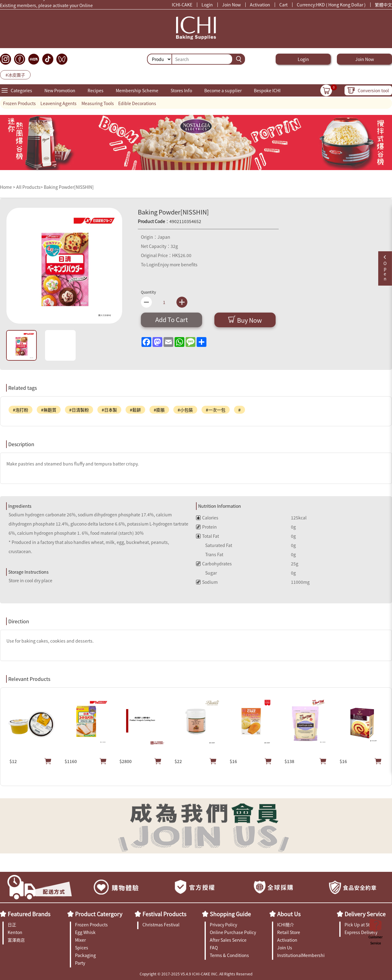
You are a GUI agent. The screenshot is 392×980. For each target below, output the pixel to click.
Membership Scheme (137, 90)
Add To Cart (172, 319)
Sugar (206, 573)
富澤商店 (16, 940)
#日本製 (109, 410)
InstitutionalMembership (301, 955)
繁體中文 (383, 5)
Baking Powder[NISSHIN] (69, 187)
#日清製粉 (79, 410)
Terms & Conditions (229, 955)
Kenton (15, 932)
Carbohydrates (214, 564)
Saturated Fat (214, 545)
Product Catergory (99, 914)
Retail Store (289, 932)
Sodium (207, 582)
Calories (207, 518)
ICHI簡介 (286, 925)
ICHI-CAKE (182, 5)
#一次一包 (216, 410)
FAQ (214, 948)
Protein (206, 527)
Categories (21, 90)
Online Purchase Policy (233, 932)
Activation (260, 5)
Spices (82, 948)
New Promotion (60, 90)
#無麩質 (49, 410)
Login (207, 5)
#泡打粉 (21, 410)
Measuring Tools (98, 103)
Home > (8, 187)
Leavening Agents (58, 103)
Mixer (80, 940)
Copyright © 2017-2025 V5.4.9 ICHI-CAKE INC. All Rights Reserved (196, 974)
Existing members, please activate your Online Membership (46, 7)
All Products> (30, 187)
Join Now (231, 5)
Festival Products (164, 914)
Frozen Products (19, 103)
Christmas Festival (161, 925)
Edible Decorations (137, 103)
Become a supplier (223, 90)
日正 (12, 925)
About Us (289, 914)
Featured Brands (29, 914)
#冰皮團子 (15, 75)
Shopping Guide (230, 914)
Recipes (96, 90)
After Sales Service (228, 940)
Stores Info (181, 90)
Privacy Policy (223, 925)
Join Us (285, 948)
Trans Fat (210, 554)
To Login (149, 264)
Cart (283, 5)
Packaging (85, 955)
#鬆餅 (135, 410)
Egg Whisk (85, 932)
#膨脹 (159, 410)
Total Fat (207, 536)
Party (80, 963)
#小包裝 (185, 410)
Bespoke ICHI (267, 90)
